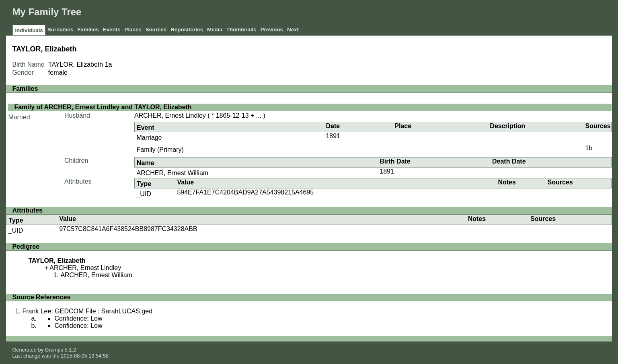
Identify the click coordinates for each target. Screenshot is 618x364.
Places (133, 30)
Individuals (29, 30)
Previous (272, 30)
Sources (156, 30)
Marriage (149, 138)
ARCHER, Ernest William (172, 173)
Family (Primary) (160, 150)
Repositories (187, 30)
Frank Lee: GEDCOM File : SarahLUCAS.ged (87, 311)
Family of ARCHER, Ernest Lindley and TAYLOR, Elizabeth (103, 107)
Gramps (54, 350)
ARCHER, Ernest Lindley (170, 116)
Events (112, 30)
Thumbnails (241, 30)
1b (589, 148)
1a (109, 64)
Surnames (60, 30)
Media (215, 30)
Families (88, 30)
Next (293, 30)
